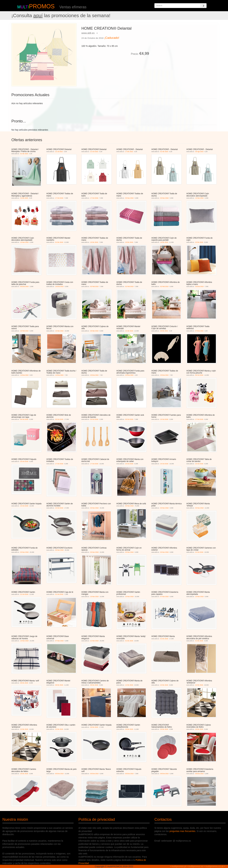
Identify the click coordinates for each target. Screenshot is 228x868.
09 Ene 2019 (164, 774)
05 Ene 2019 (24, 287)
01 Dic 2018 (59, 242)
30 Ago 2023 (199, 152)
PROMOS (42, 6)
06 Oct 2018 (199, 375)
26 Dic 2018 (94, 727)
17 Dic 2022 (129, 152)
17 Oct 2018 (59, 198)
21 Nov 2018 (94, 641)
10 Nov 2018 (199, 198)
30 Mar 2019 (94, 331)
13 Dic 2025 (24, 198)
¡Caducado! (112, 38)
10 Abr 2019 (129, 331)
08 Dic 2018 (24, 683)
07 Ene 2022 (199, 331)
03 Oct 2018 (59, 419)
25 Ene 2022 (94, 375)
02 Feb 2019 (94, 287)
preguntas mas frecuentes (182, 831)
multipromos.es (196, 866)
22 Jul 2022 (59, 152)
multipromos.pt (179, 866)
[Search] (203, 6)
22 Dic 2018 (199, 242)
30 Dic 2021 (164, 331)
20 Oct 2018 (24, 461)
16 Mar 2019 (59, 331)
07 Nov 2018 (164, 597)
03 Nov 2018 (129, 198)
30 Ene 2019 (199, 287)
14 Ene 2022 (24, 375)
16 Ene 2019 (59, 287)
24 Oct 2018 (129, 464)
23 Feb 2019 (24, 331)
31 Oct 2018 (199, 552)
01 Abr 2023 (24, 154)
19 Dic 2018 (164, 242)
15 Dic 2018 (94, 242)
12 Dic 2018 (129, 685)
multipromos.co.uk (215, 866)
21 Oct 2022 (94, 152)
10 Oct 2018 (164, 419)
